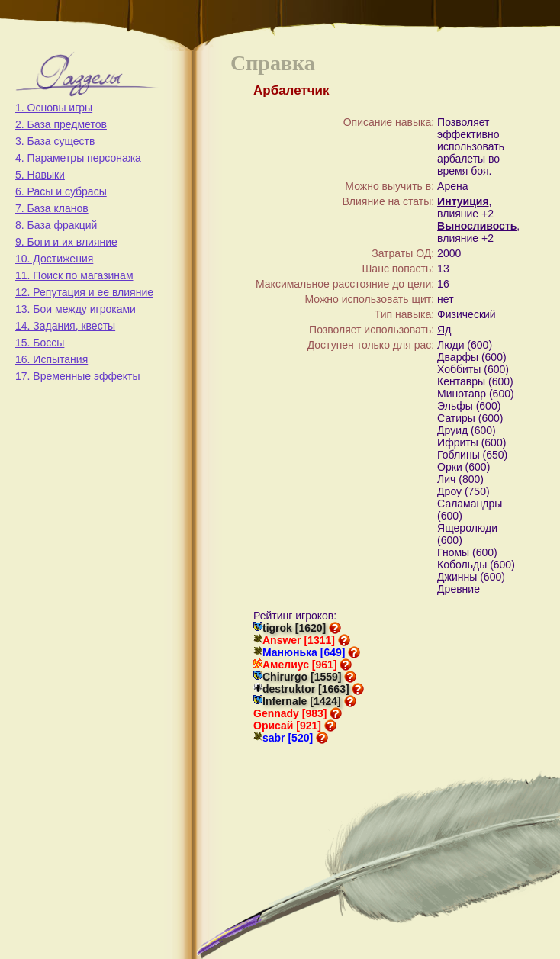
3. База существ (55, 141)
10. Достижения (54, 259)
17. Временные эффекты (78, 376)
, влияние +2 (465, 208)
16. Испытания (51, 359)
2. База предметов (61, 124)
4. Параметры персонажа (78, 158)
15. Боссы (40, 343)
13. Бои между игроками (76, 309)
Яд (444, 330)
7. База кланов (52, 208)
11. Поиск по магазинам (74, 275)
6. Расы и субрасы (61, 191)
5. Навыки (40, 175)
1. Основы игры (54, 108)
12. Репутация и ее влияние (84, 292)
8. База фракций (56, 225)
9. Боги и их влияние (66, 242)
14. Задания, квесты (65, 326)
